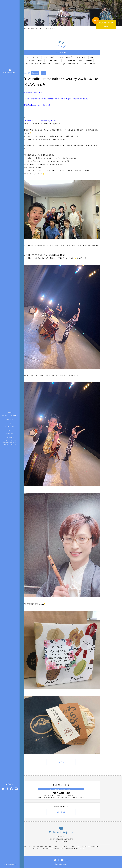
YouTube (93, 63)
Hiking (85, 57)
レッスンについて (10, 423)
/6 (26, 99)
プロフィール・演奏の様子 (10, 416)
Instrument (32, 60)
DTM (78, 57)
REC (64, 60)
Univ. (79, 63)
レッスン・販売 (10, 426)
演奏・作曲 (10, 419)
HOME (10, 412)
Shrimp (43, 63)
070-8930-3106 (61, 793)
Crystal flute (70, 57)
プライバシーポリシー (82, 849)
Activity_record (48, 57)
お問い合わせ (10, 437)
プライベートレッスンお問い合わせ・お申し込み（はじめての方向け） (10, 442)
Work (85, 63)
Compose (60, 57)
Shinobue (89, 60)
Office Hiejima (66, 99)
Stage (63, 63)
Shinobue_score (32, 63)
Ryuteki (80, 60)
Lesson (41, 60)
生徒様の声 (10, 434)
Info (91, 57)
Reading (57, 60)
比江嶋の (25, 105)
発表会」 (53, 121)
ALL (29, 57)
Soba (57, 63)
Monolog (49, 60)
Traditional (71, 63)
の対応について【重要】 (80, 99)
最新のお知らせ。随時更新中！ (33, 92)
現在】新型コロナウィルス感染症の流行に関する (44, 99)
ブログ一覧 (61, 762)
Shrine (50, 63)
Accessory (37, 57)
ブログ (10, 430)
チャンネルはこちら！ (43, 105)
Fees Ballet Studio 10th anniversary (37, 121)
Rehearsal (72, 60)
